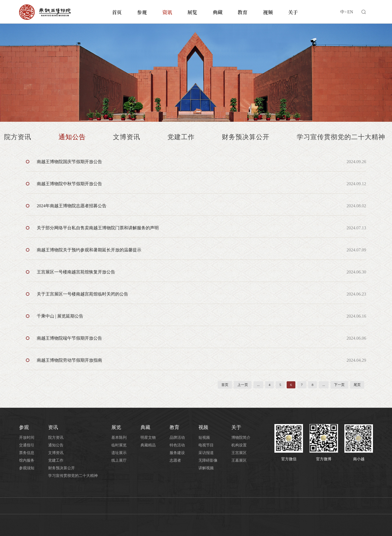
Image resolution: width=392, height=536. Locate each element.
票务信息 (27, 453)
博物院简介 (241, 438)
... (258, 385)
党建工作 (181, 137)
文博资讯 (127, 137)
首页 (117, 12)
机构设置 (239, 445)
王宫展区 (239, 453)
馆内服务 (27, 460)
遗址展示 (119, 453)
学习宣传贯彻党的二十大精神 (341, 137)
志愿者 (175, 460)
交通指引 (27, 445)
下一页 (339, 385)
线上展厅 (119, 460)
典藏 (218, 12)
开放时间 (27, 438)
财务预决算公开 (246, 137)
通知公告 (72, 137)
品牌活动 (177, 438)
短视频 (204, 438)
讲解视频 (206, 468)
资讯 (167, 12)
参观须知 (27, 468)
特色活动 (177, 445)
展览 (192, 12)
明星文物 (148, 438)
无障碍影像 (208, 460)
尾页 (357, 385)
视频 (268, 12)
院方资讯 (18, 137)
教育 (243, 12)
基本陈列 (119, 438)
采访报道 (206, 453)
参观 (142, 12)
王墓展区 (239, 460)
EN (350, 12)
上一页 (243, 385)
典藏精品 (148, 445)
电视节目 (206, 445)
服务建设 (177, 453)
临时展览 (119, 445)
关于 (293, 12)
